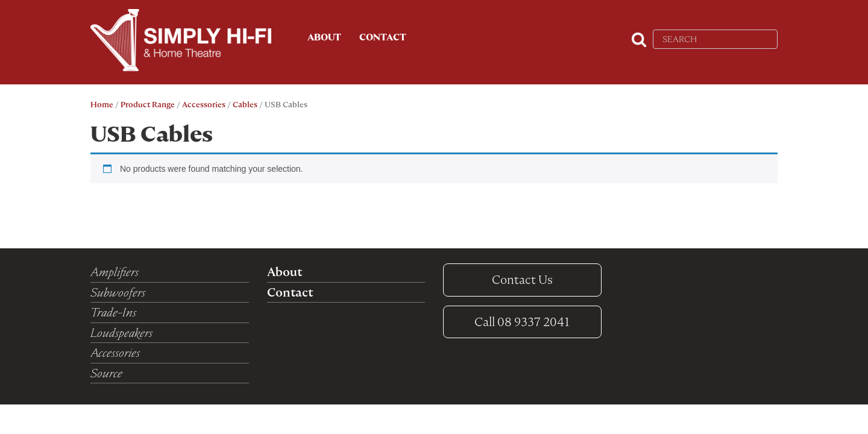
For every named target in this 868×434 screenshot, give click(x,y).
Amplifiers (115, 272)
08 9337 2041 (522, 322)
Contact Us (522, 280)
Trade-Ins (113, 312)
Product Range (148, 105)
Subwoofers (118, 292)
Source (106, 373)
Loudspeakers (121, 333)
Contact (383, 37)
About (324, 37)
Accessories (204, 105)
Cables (245, 105)
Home (102, 105)
